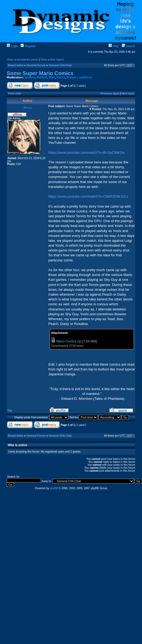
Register (28, 46)
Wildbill (42, 77)
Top (10, 410)
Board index (16, 65)
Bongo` (72, 77)
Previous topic (110, 94)
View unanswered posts (22, 59)
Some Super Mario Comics (40, 73)
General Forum (36, 65)
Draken (30, 77)
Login (12, 46)
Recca (61, 77)
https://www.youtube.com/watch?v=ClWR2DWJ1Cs (88, 196)
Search (129, 46)
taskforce (85, 77)
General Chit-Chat (60, 65)
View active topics (52, 59)
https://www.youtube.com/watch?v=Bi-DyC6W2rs (86, 153)
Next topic (128, 94)
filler (52, 77)
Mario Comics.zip (69, 341)
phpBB (54, 488)
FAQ (114, 46)
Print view (15, 94)
